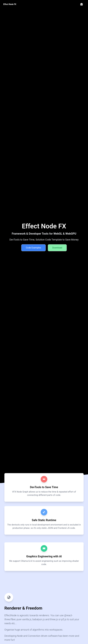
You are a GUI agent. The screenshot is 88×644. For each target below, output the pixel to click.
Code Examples (33, 248)
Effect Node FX (10, 4)
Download (57, 248)
